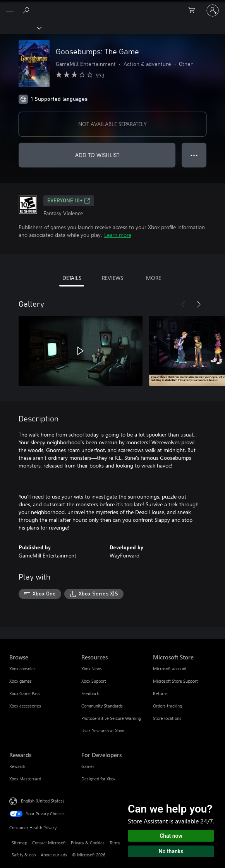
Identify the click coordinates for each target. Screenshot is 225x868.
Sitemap (19, 843)
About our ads (54, 855)
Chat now (171, 836)
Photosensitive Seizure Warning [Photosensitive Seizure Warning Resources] (111, 718)
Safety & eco (24, 855)
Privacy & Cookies (88, 843)
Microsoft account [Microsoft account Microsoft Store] (170, 669)
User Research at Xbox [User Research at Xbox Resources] (103, 731)
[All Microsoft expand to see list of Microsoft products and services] (10, 10)
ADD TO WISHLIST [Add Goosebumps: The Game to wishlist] (97, 155)
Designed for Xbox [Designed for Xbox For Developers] (98, 779)
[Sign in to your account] (213, 10)
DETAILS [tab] (72, 278)
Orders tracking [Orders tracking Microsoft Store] (167, 706)
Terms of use (121, 843)
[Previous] (183, 304)
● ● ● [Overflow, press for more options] (194, 155)
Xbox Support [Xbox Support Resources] (94, 681)
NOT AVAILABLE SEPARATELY (112, 124)
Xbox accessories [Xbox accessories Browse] (25, 706)
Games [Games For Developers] (88, 766)
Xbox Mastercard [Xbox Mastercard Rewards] (25, 779)
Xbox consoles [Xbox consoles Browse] (22, 669)
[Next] (199, 304)
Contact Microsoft (49, 843)
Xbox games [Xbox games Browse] (21, 681)
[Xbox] (20, 28)
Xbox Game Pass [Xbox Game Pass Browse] (25, 693)
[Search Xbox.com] (27, 10)
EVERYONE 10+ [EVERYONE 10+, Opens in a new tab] (69, 201)
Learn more (118, 235)
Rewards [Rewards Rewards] (17, 766)
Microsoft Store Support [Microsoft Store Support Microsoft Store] (175, 681)
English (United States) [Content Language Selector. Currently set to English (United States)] (42, 800)
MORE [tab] (154, 278)
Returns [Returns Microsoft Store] (160, 693)
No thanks (171, 851)
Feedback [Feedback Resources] (90, 693)
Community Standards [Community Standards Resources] (102, 706)
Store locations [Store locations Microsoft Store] (167, 718)
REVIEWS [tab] (112, 278)
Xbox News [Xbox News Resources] (92, 669)
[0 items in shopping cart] (194, 10)
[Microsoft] (112, 6)
